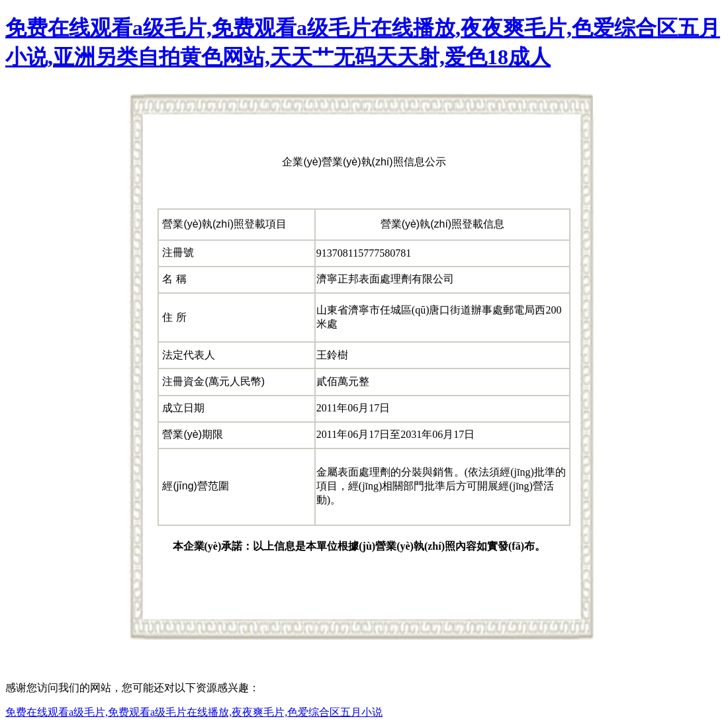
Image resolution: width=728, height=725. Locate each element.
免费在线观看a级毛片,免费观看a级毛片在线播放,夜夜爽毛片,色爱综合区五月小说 (194, 712)
